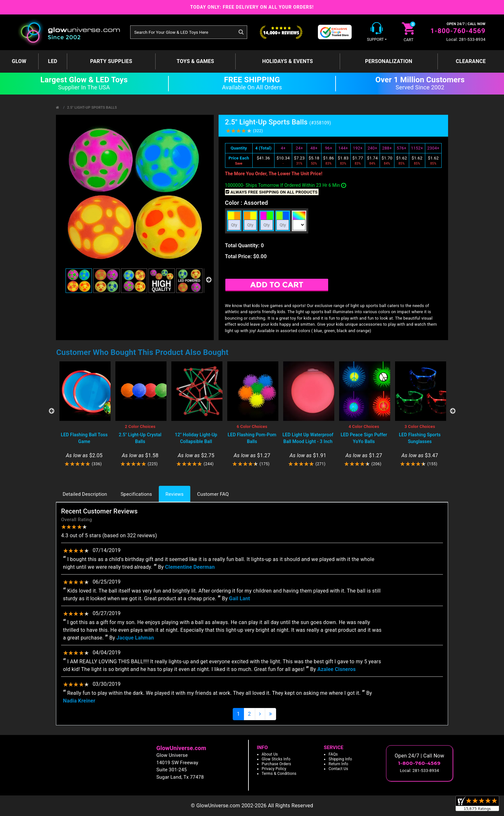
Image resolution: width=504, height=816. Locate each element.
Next (453, 411)
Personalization (389, 61)
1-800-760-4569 (458, 31)
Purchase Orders (276, 764)
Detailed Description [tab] (85, 494)
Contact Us (338, 769)
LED (53, 61)
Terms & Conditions (279, 774)
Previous (51, 411)
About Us (270, 754)
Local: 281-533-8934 (466, 39)
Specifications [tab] (136, 494)
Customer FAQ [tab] (213, 494)
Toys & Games (196, 61)
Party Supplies (111, 61)
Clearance (471, 61)
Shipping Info (340, 759)
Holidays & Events (288, 61)
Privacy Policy (274, 769)
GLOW (19, 61)
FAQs (333, 754)
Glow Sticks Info (276, 759)
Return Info (338, 764)
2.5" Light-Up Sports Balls (92, 108)
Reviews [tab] (175, 494)
